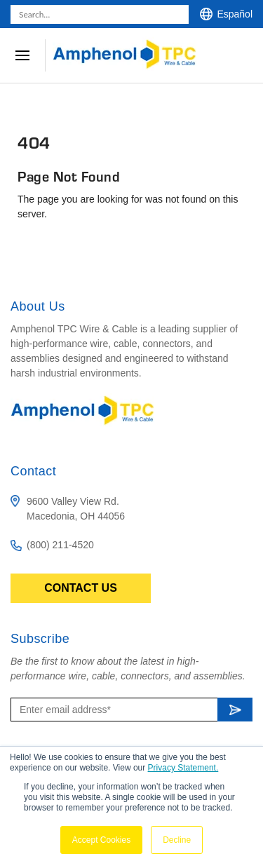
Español (235, 14)
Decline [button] (177, 840)
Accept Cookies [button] (101, 840)
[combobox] (100, 14)
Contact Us (81, 588)
